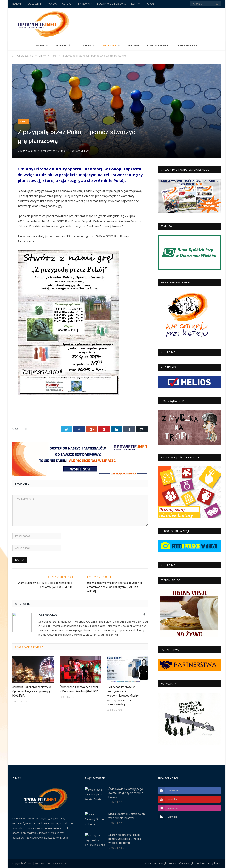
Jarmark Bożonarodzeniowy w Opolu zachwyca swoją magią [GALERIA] (32, 691)
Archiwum (150, 863)
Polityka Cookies (196, 863)
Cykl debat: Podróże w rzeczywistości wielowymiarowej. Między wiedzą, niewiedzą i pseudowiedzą (123, 696)
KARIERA (52, 4)
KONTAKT (136, 4)
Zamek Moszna (187, 45)
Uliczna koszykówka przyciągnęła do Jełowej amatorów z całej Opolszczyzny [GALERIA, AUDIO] (114, 587)
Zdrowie (133, 45)
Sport (87, 45)
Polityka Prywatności (171, 863)
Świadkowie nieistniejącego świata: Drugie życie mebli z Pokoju (126, 793)
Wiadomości (64, 45)
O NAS (151, 4)
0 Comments (81, 151)
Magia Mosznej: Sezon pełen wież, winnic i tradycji (127, 816)
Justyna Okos (28, 151)
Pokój (23, 121)
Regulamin (214, 863)
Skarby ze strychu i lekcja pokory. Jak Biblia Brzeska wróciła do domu (125, 839)
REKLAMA (17, 4)
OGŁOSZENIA (35, 4)
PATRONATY (85, 4)
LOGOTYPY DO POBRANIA (111, 4)
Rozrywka (110, 45)
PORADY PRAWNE (158, 45)
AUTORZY (67, 4)
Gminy (40, 45)
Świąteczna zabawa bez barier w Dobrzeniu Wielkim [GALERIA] (79, 689)
